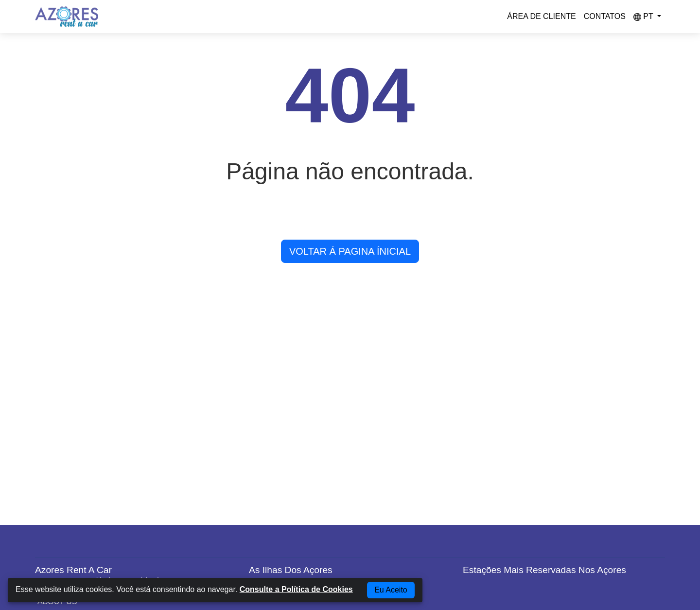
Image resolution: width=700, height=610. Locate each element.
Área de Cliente (541, 16)
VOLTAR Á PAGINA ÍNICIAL (350, 251)
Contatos (605, 16)
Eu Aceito (391, 590)
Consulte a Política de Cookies (296, 589)
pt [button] (644, 17)
